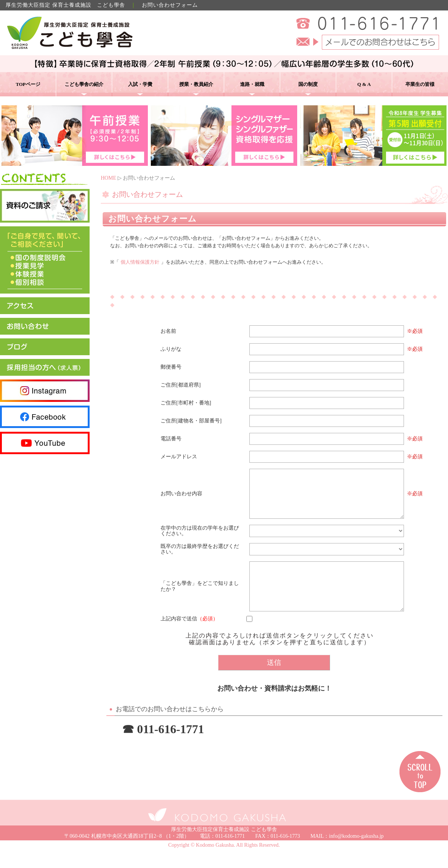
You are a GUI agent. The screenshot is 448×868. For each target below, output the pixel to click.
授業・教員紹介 (196, 84)
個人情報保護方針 (140, 262)
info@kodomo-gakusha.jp (356, 854)
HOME (108, 178)
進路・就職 (252, 84)
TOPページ (28, 84)
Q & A (364, 84)
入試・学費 (140, 84)
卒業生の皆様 (420, 84)
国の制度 (308, 84)
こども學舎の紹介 (84, 84)
